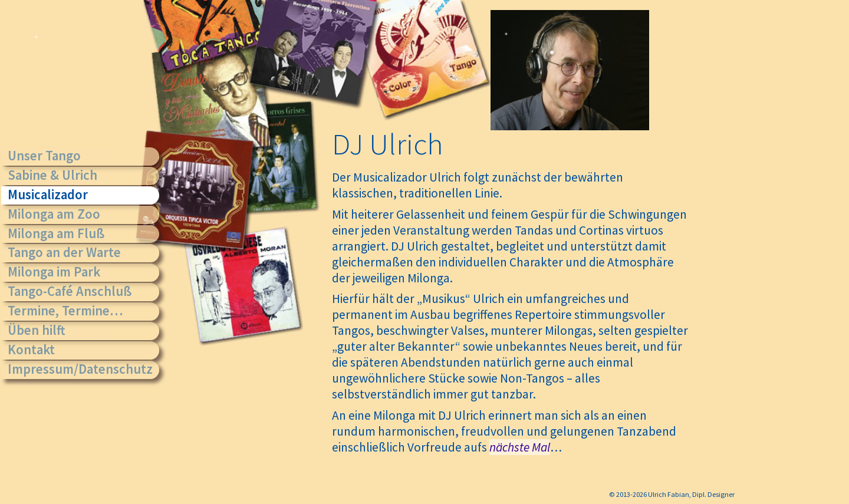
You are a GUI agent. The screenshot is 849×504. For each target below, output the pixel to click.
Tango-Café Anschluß (70, 291)
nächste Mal (520, 447)
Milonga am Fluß (56, 233)
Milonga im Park (54, 272)
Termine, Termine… (65, 311)
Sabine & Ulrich (52, 175)
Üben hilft (37, 330)
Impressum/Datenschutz (80, 369)
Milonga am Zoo (54, 214)
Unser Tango (44, 156)
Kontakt (31, 350)
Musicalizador (48, 195)
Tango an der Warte (64, 252)
